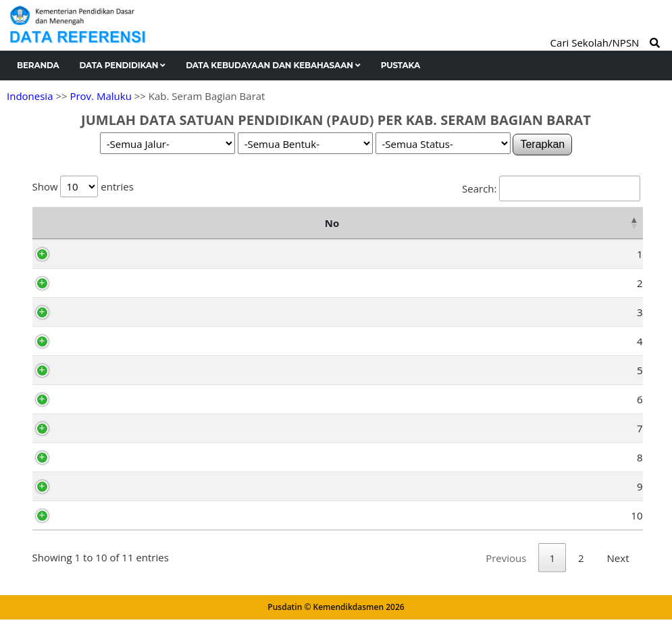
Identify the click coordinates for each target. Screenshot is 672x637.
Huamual (100, 341)
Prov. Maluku (100, 96)
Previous (506, 576)
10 (65, 515)
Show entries (83, 186)
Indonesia (30, 96)
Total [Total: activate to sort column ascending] (612, 223)
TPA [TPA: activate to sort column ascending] (499, 223)
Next (618, 576)
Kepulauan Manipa (123, 515)
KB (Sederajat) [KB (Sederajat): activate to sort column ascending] (418, 223)
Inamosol (100, 399)
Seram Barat (108, 283)
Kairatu (95, 254)
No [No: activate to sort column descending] (46, 223)
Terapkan (542, 144)
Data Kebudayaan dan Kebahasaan (273, 65)
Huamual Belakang (123, 486)
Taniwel (96, 312)
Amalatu (98, 370)
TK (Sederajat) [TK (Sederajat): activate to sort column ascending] (297, 223)
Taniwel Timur (112, 457)
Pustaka (400, 65)
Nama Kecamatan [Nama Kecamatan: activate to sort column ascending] (146, 223)
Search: (551, 188)
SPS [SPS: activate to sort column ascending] (553, 223)
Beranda (38, 65)
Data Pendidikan (123, 65)
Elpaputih (101, 428)
